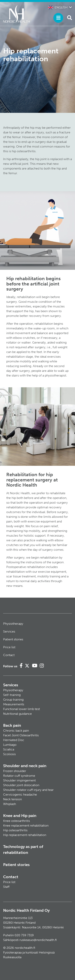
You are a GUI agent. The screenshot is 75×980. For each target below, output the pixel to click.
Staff (6, 887)
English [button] (58, 7)
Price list (9, 647)
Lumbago (10, 745)
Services (9, 631)
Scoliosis (9, 754)
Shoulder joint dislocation (21, 785)
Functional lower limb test (21, 709)
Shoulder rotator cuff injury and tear (28, 790)
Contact (9, 655)
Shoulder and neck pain (25, 766)
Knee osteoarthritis (16, 821)
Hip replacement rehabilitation (25, 835)
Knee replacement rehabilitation (26, 825)
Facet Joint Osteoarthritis (21, 735)
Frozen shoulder (15, 771)
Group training (13, 700)
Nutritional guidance (17, 714)
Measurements (14, 704)
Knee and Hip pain (20, 816)
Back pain (12, 725)
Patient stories (13, 639)
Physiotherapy (13, 624)
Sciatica (9, 749)
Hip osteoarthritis (15, 830)
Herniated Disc (14, 740)
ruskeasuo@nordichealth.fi (38, 940)
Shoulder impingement (19, 780)
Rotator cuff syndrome (19, 776)
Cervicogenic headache (20, 794)
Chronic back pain (16, 731)
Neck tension (12, 799)
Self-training (12, 695)
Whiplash (10, 804)
